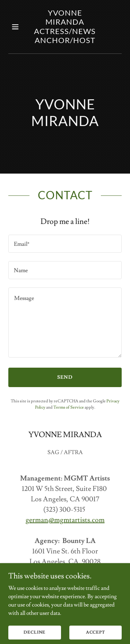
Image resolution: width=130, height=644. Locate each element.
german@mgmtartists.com (65, 520)
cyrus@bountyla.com (65, 583)
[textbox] (65, 244)
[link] (65, 41)
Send (65, 377)
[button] (17, 27)
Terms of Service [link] (69, 407)
